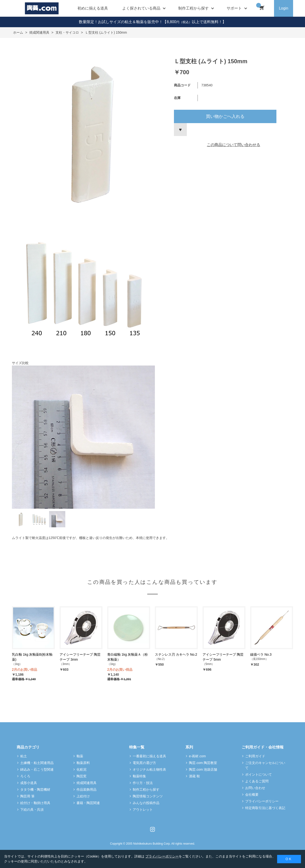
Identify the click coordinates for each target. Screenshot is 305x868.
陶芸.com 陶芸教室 (203, 763)
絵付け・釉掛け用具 (35, 803)
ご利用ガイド (255, 756)
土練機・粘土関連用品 (37, 763)
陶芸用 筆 (27, 796)
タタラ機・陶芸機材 (35, 790)
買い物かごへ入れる (225, 116)
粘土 (24, 756)
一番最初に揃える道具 (149, 756)
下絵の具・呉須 (32, 810)
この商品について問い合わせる (234, 145)
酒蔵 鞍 (194, 776)
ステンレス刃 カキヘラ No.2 (176, 654)
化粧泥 (81, 769)
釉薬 (80, 756)
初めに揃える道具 (93, 8)
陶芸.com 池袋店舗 (203, 769)
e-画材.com (197, 756)
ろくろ (25, 776)
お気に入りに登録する (180, 130)
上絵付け (83, 796)
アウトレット (143, 810)
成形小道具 (29, 783)
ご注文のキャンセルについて (265, 765)
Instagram (152, 829)
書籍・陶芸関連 (88, 803)
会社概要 (252, 795)
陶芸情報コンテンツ (148, 796)
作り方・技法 (143, 783)
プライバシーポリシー (262, 801)
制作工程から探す (146, 790)
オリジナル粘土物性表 (149, 769)
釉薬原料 (83, 763)
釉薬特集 (139, 776)
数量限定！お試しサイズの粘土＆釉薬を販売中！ (121, 22)
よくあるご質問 (257, 781)
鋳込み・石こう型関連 (37, 769)
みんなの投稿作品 (146, 803)
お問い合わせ (255, 788)
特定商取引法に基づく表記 (265, 808)
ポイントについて (259, 774)
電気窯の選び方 (144, 763)
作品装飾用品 (86, 790)
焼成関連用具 (86, 783)
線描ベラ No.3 (261, 654)
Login (283, 8)
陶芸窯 (81, 776)
